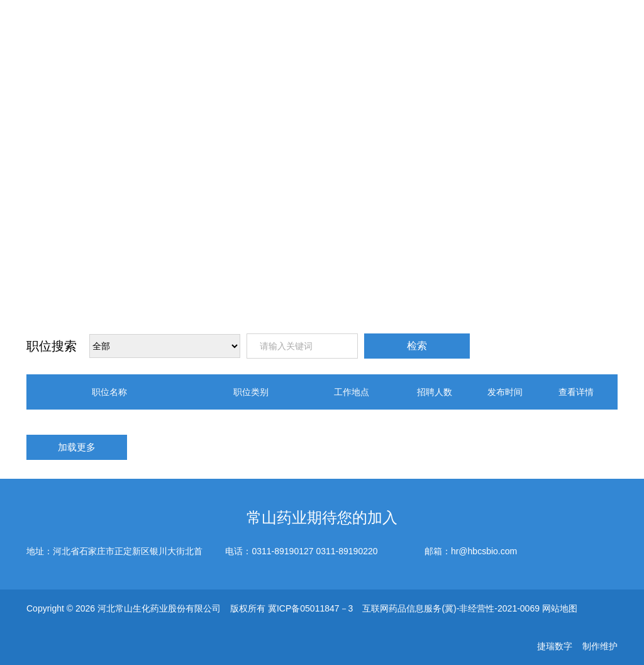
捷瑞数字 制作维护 (577, 646)
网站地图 (560, 608)
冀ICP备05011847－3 (310, 608)
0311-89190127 (282, 551)
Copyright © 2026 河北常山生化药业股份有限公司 (124, 608)
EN (568, 31)
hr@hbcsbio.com (484, 551)
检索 (417, 346)
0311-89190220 (347, 551)
